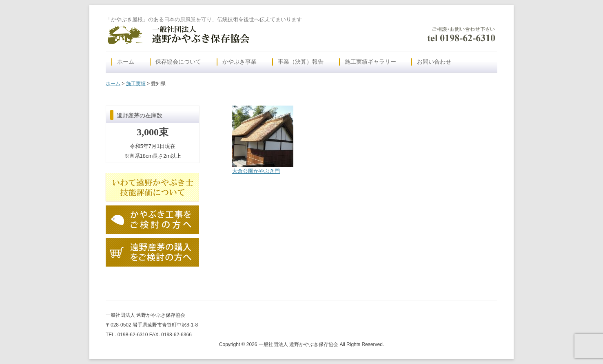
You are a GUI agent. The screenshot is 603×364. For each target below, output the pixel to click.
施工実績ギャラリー (370, 62)
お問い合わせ (434, 62)
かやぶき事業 (239, 62)
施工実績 (136, 84)
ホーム (126, 62)
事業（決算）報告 (301, 62)
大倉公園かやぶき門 (256, 171)
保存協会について (178, 62)
